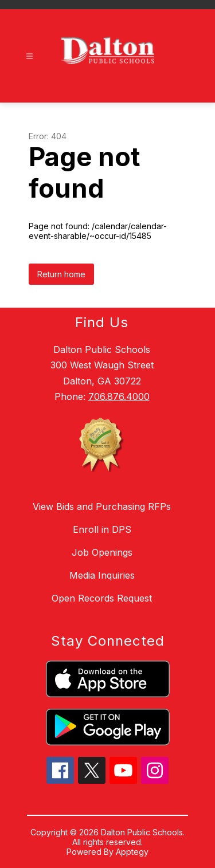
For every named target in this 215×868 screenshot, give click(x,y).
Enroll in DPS (102, 529)
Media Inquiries (102, 575)
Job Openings (102, 552)
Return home (61, 274)
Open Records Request (102, 598)
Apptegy (132, 852)
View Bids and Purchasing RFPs (102, 506)
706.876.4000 (119, 396)
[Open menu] (30, 56)
